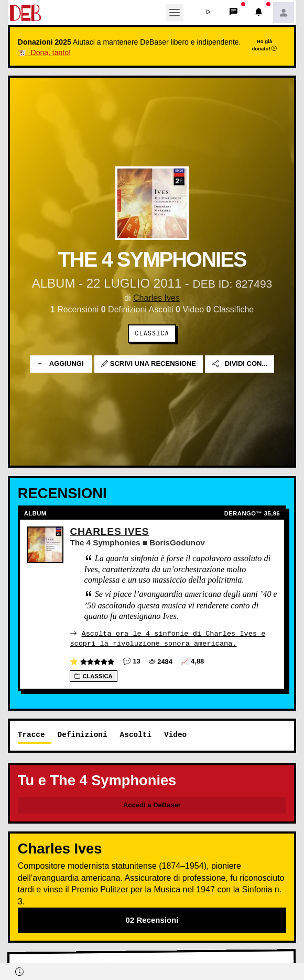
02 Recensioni (152, 919)
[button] (208, 13)
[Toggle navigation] (175, 13)
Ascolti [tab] (136, 734)
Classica (152, 333)
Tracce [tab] (31, 734)
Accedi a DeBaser (152, 804)
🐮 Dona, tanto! (44, 52)
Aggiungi (61, 364)
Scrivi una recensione (149, 364)
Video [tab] (175, 734)
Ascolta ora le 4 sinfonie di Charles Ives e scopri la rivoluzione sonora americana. (167, 638)
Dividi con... (240, 364)
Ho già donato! (264, 45)
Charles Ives (156, 298)
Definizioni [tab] (83, 734)
